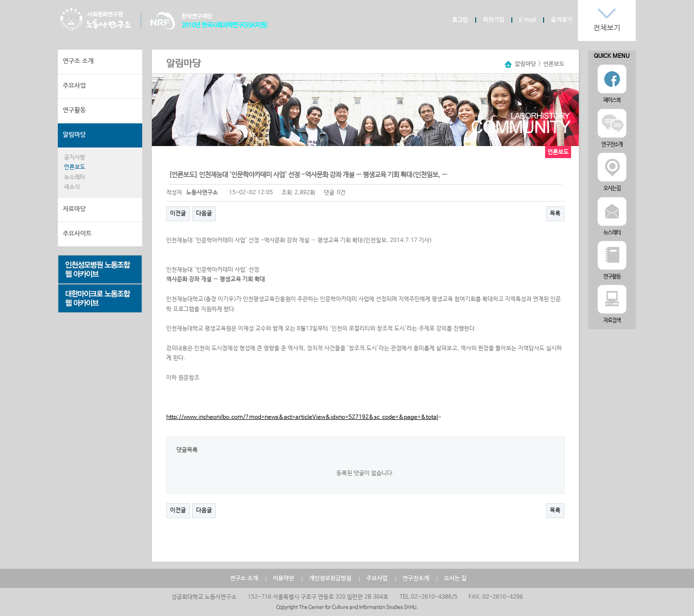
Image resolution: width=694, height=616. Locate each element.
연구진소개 (416, 578)
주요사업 (74, 86)
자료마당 (74, 209)
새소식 (72, 187)
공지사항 (75, 158)
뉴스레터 (75, 177)
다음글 (204, 214)
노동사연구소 (96, 19)
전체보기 (607, 28)
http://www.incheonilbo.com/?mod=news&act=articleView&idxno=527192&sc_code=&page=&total (302, 417)
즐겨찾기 (561, 20)
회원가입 (494, 20)
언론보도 (75, 167)
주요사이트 (77, 234)
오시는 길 (455, 578)
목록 (555, 214)
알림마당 (74, 135)
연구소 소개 (78, 61)
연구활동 (74, 110)
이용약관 (283, 578)
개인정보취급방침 (330, 578)
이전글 (178, 214)
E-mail (527, 20)
